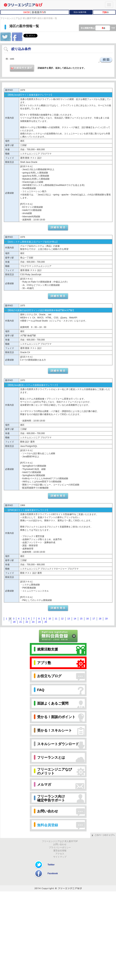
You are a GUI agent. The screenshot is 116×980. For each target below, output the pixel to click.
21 (21, 622)
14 (75, 619)
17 (94, 619)
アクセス (60, 854)
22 (27, 622)
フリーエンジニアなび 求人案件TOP (18, 18)
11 (56, 619)
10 (50, 619)
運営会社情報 (60, 851)
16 (87, 619)
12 (62, 619)
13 (69, 619)
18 (100, 619)
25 (46, 622)
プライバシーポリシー (60, 847)
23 (33, 622)
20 (14, 622)
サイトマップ (60, 857)
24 (39, 622)
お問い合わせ (60, 844)
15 (81, 619)
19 (106, 619)
